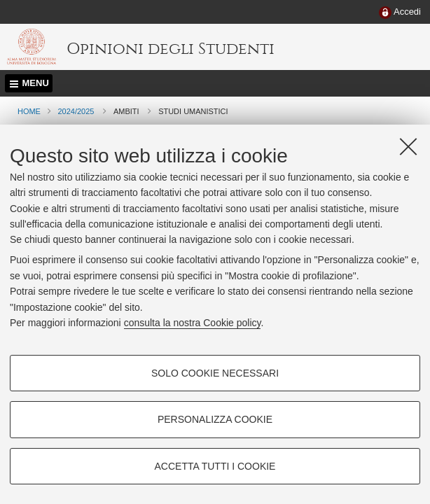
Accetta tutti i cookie (215, 466)
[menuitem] (400, 13)
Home (29, 111)
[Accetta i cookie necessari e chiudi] (408, 146)
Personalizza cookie (215, 419)
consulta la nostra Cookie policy (193, 323)
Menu (36, 83)
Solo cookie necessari (215, 373)
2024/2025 (76, 111)
